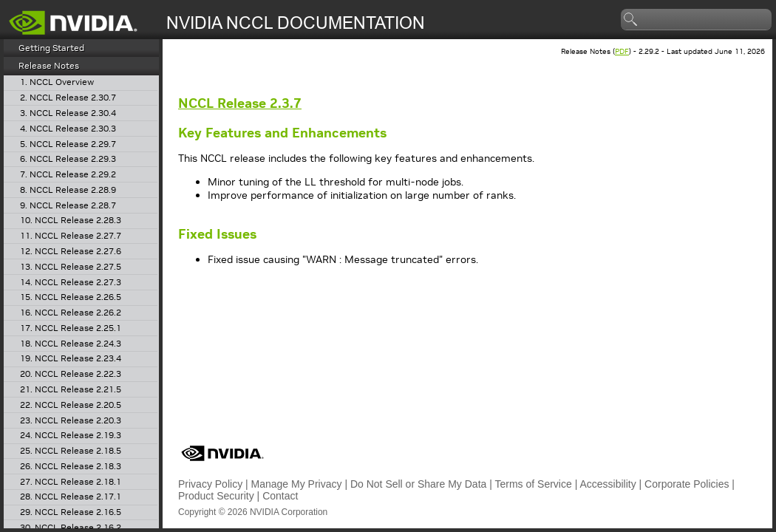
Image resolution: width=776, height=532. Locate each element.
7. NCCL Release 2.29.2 (68, 175)
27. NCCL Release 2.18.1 (71, 482)
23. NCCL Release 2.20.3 (71, 421)
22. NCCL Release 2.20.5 (71, 405)
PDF (622, 51)
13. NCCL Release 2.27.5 (71, 267)
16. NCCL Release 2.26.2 (71, 313)
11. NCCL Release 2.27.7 (71, 236)
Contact (280, 496)
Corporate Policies (687, 484)
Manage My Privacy (297, 484)
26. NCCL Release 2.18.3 (71, 467)
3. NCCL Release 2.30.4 (68, 113)
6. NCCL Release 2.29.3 (68, 159)
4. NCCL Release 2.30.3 (68, 129)
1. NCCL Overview (57, 82)
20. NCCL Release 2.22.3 (71, 374)
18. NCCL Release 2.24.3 (71, 344)
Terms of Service (534, 484)
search (631, 20)
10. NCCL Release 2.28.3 (71, 221)
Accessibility (607, 484)
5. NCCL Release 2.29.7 (68, 144)
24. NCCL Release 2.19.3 (71, 436)
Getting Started (51, 48)
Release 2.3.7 (240, 103)
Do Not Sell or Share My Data (418, 484)
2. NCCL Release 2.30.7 (68, 98)
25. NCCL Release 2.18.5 (71, 451)
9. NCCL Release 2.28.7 (68, 206)
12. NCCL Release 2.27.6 (71, 252)
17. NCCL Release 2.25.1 (71, 328)
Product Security (216, 496)
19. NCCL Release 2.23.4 (71, 359)
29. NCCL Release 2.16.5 (71, 512)
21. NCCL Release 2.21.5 (71, 390)
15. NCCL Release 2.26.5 (71, 297)
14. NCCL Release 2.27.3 (71, 283)
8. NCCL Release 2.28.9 (68, 190)
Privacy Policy (210, 484)
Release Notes (49, 65)
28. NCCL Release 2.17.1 (71, 497)
